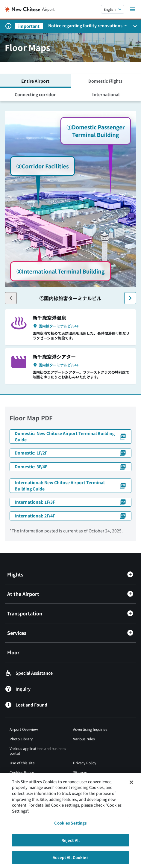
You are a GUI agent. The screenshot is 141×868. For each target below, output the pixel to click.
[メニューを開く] (133, 9)
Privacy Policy (85, 763)
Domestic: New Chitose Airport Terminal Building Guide (70, 436)
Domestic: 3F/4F (70, 467)
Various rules (84, 739)
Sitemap (80, 772)
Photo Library (21, 739)
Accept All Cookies (70, 860)
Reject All (70, 843)
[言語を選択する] (113, 9)
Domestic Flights (106, 81)
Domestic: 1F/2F (70, 453)
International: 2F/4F (70, 516)
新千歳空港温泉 (49, 318)
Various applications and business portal (38, 751)
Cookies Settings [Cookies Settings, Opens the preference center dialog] (70, 826)
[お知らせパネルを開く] (135, 26)
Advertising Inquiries (90, 729)
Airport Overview (24, 729)
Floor (13, 652)
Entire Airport (35, 81)
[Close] (131, 785)
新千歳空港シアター (54, 357)
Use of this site (22, 763)
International (106, 94)
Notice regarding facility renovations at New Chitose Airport (88, 25)
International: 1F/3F (70, 502)
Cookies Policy (22, 772)
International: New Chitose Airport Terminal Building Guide (70, 486)
